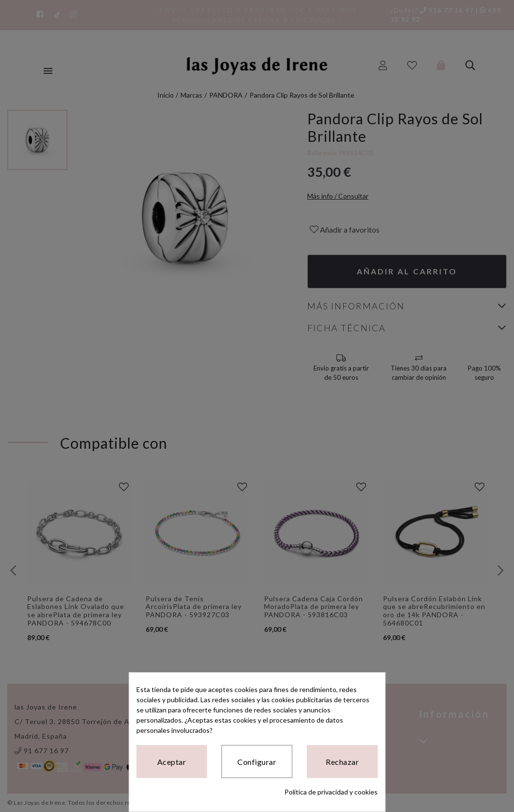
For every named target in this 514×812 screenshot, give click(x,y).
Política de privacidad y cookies (331, 792)
